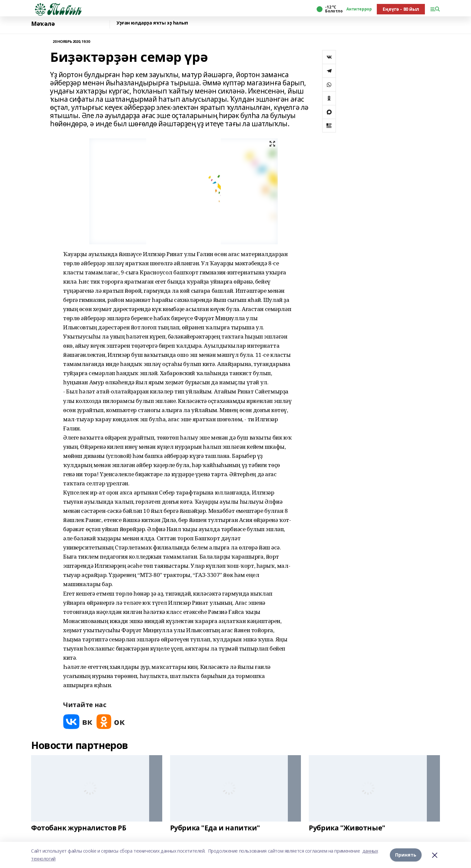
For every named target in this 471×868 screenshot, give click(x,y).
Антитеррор (359, 9)
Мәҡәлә (43, 24)
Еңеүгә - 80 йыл (401, 9)
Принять (406, 855)
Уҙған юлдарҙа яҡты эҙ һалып (152, 23)
